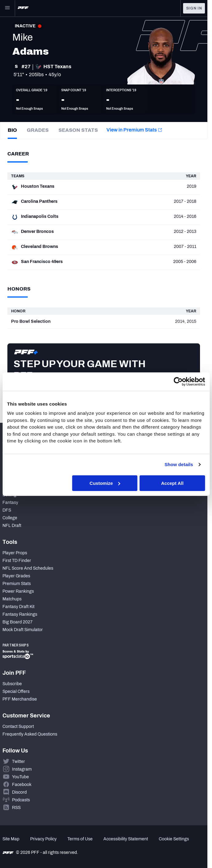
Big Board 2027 (18, 622)
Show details (179, 464)
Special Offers (16, 691)
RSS (16, 808)
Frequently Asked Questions (30, 734)
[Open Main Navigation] (7, 8)
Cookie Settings (174, 839)
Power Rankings (18, 591)
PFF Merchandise (20, 699)
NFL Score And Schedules (28, 568)
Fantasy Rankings (20, 614)
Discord (19, 792)
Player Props (15, 553)
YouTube (20, 777)
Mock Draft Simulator (23, 630)
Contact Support (18, 727)
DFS (7, 510)
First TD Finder (17, 561)
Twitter (18, 762)
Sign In (194, 8)
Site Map (11, 839)
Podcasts (21, 800)
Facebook (22, 785)
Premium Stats (17, 584)
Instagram (22, 769)
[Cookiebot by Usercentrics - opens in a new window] (178, 381)
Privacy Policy (43, 839)
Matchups (12, 599)
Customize (105, 483)
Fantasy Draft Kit (18, 607)
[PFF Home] (23, 8)
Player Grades (16, 576)
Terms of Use (80, 839)
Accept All (172, 483)
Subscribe (12, 684)
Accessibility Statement (126, 839)
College (10, 518)
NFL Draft (12, 526)
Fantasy (10, 503)
